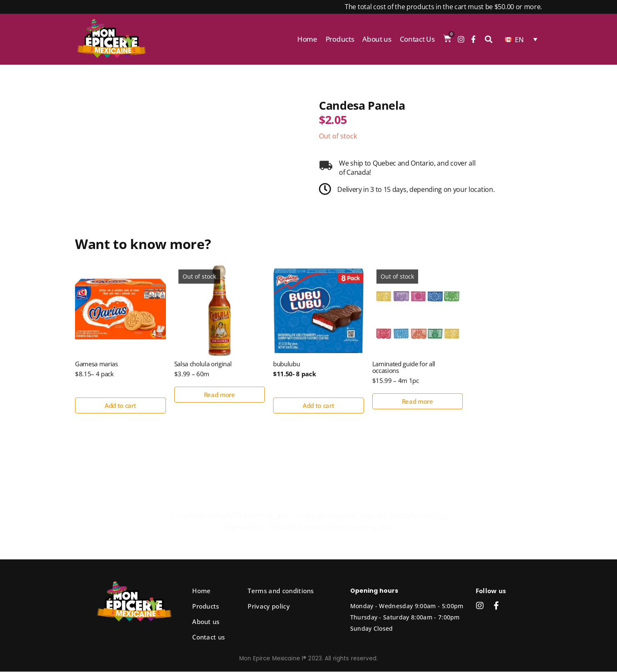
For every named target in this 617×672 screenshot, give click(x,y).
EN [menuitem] (519, 40)
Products (340, 39)
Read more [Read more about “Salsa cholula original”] (219, 395)
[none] (521, 39)
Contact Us (417, 39)
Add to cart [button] (120, 406)
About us (377, 39)
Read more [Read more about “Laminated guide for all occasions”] (418, 402)
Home (307, 39)
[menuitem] (521, 39)
